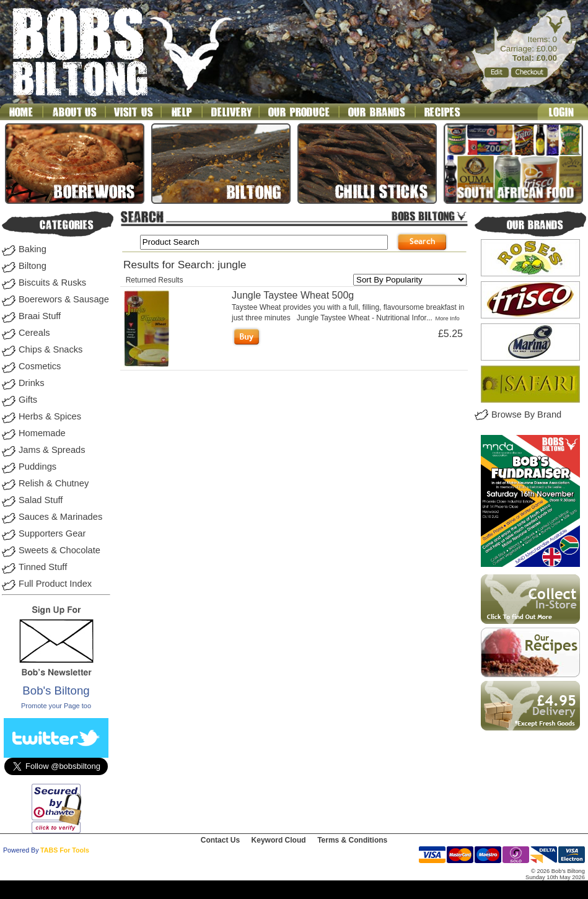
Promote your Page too (56, 706)
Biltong (33, 266)
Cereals (34, 333)
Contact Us (220, 840)
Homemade (42, 433)
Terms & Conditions (352, 840)
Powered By (21, 850)
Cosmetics (40, 366)
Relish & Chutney (54, 483)
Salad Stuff (41, 500)
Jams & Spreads (52, 450)
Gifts (28, 400)
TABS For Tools (65, 850)
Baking (33, 249)
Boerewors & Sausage (64, 299)
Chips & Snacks (50, 349)
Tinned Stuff (43, 567)
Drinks (32, 383)
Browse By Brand (526, 414)
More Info (447, 318)
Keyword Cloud (279, 840)
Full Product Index (55, 584)
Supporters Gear (52, 533)
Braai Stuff (40, 316)
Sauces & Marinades (60, 517)
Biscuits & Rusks (52, 283)
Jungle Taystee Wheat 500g (293, 295)
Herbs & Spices (50, 416)
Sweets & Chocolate (59, 550)
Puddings (37, 467)
